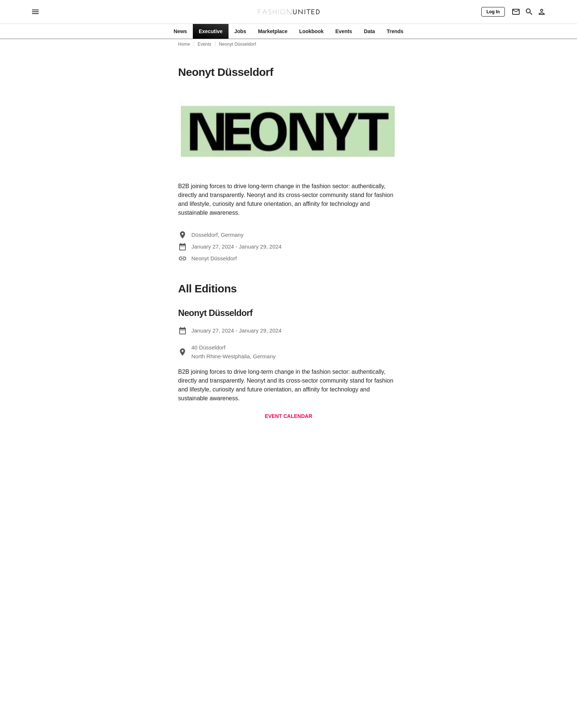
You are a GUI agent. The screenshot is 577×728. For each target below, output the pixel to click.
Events (205, 44)
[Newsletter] (516, 12)
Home (184, 44)
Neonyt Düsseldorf (238, 44)
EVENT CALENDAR (288, 416)
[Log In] (493, 12)
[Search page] (529, 12)
